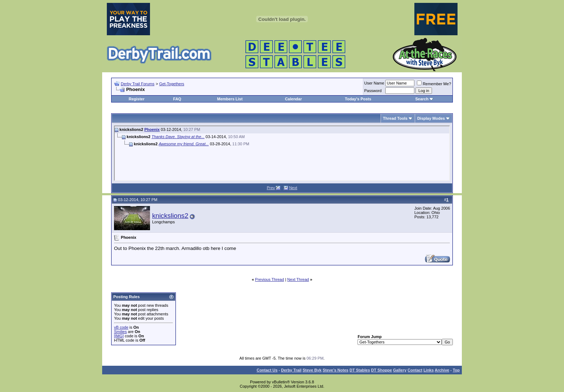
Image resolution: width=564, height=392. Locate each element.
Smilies (120, 332)
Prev (271, 188)
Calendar (293, 99)
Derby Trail (291, 370)
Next (293, 188)
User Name (374, 83)
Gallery (400, 370)
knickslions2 (170, 216)
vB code (121, 327)
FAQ (177, 99)
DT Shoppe (382, 370)
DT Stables (360, 370)
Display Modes (431, 118)
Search (422, 99)
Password (373, 91)
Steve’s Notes (336, 370)
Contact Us (267, 370)
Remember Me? (434, 84)
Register (137, 99)
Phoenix (152, 129)
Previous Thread (270, 279)
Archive (442, 370)
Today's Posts (358, 99)
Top (456, 370)
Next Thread (298, 279)
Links (429, 370)
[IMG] (119, 336)
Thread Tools (395, 118)
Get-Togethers (172, 84)
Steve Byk (312, 370)
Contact (415, 370)
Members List (230, 99)
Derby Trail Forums (138, 84)
